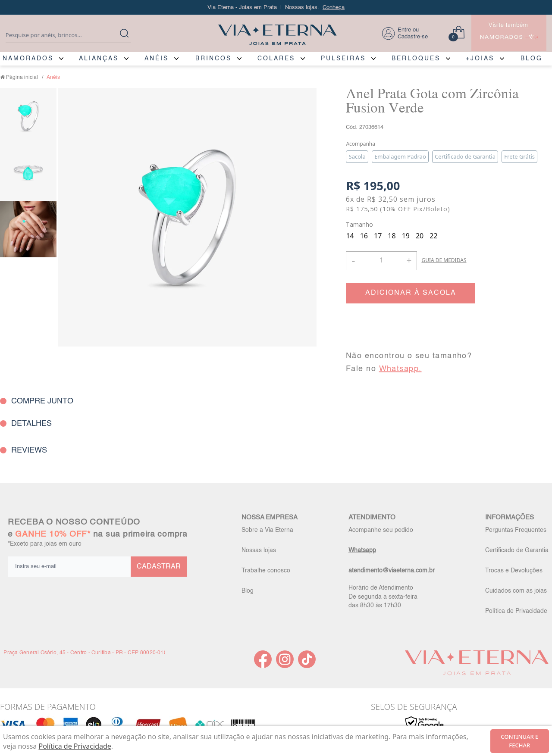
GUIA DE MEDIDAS (444, 260)
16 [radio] (364, 236)
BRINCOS (213, 59)
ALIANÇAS (99, 59)
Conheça (334, 8)
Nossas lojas (259, 550)
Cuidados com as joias (516, 591)
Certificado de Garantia (517, 550)
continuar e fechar (519, 741)
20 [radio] (420, 236)
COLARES (276, 59)
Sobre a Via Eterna (267, 530)
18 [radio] (392, 236)
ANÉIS (157, 59)
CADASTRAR (159, 567)
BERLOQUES (416, 59)
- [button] (353, 261)
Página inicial (22, 78)
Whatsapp (362, 550)
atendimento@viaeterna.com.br (392, 571)
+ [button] (409, 260)
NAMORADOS (28, 59)
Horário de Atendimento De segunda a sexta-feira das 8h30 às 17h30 (383, 597)
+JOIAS (480, 59)
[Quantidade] (381, 261)
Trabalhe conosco (266, 571)
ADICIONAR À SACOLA (411, 293)
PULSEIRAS (343, 59)
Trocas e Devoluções (514, 571)
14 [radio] (350, 236)
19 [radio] (406, 236)
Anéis (53, 78)
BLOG (532, 59)
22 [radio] (433, 236)
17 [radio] (378, 236)
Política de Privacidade (516, 611)
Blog (248, 591)
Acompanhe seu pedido (381, 530)
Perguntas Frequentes (516, 530)
